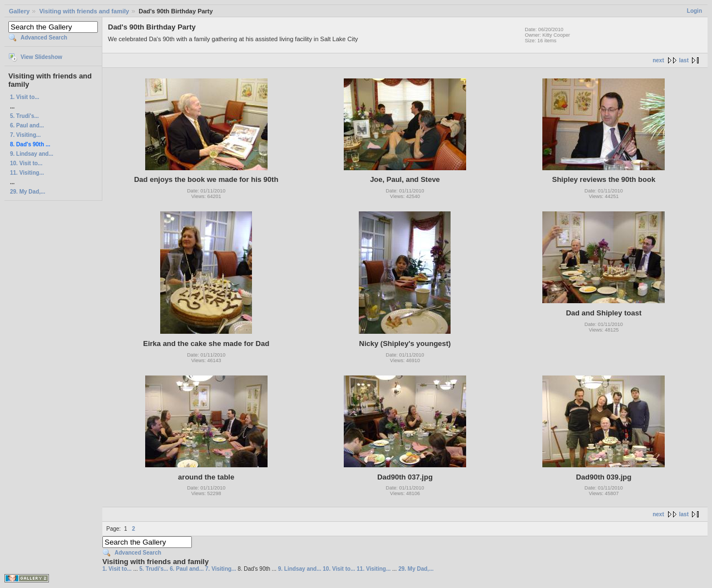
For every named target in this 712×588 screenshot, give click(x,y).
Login (694, 11)
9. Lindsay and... (32, 154)
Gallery (19, 11)
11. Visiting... (27, 173)
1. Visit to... (25, 97)
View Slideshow (41, 57)
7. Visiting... (25, 135)
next (658, 60)
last (684, 60)
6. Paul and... (27, 125)
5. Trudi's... (24, 116)
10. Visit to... (26, 163)
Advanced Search (44, 38)
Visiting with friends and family (84, 11)
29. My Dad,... (28, 192)
